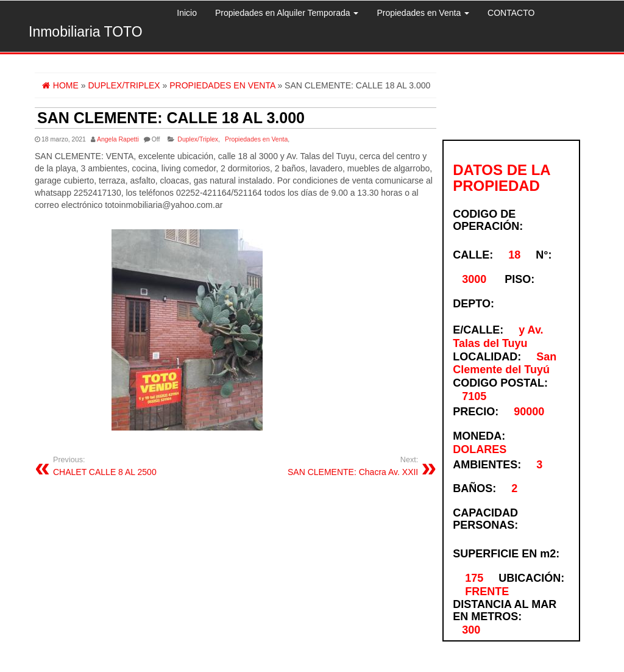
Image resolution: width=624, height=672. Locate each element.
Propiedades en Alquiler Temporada (287, 13)
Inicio (187, 13)
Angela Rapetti (118, 139)
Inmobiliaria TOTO (86, 32)
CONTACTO (511, 13)
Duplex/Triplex (198, 139)
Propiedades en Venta (423, 13)
